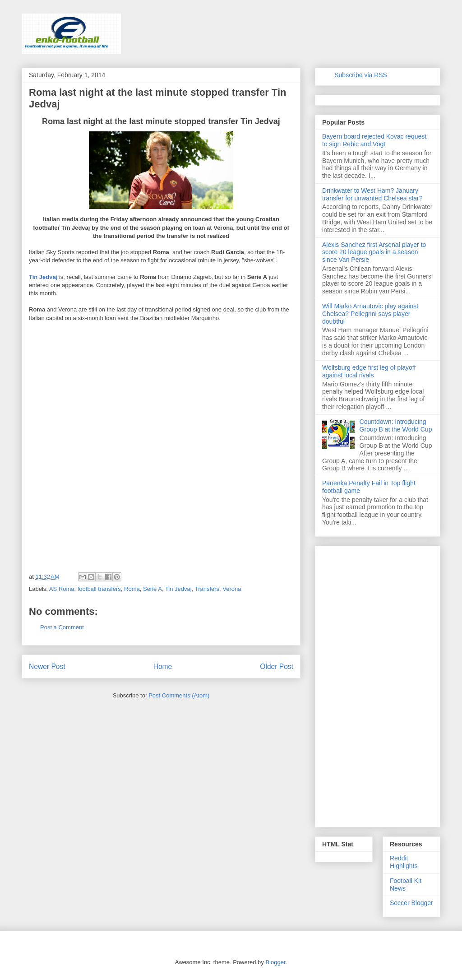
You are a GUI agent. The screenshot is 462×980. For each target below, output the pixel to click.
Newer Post (47, 666)
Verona (232, 589)
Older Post (277, 666)
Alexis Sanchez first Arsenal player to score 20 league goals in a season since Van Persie (374, 252)
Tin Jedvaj (43, 277)
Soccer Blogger (411, 903)
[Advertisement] (97, 387)
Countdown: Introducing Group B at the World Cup (396, 425)
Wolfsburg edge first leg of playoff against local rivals (369, 371)
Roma (132, 589)
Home (163, 666)
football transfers (99, 589)
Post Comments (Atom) (179, 695)
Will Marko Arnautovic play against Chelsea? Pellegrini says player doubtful (370, 314)
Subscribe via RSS (361, 75)
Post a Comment (62, 627)
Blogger (275, 962)
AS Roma (62, 589)
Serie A (152, 589)
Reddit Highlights (404, 862)
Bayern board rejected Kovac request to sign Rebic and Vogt (374, 140)
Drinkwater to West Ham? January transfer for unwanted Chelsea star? (372, 194)
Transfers (207, 589)
